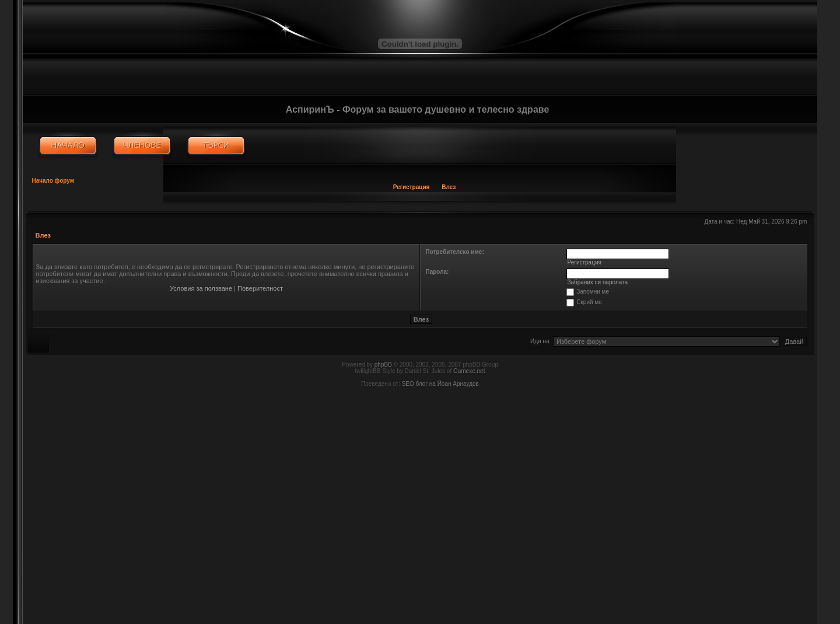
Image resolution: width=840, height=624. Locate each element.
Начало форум (53, 181)
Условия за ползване (201, 288)
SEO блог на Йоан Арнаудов (440, 384)
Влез (449, 187)
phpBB (383, 365)
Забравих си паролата (597, 282)
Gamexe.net (469, 371)
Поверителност (260, 288)
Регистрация (412, 187)
